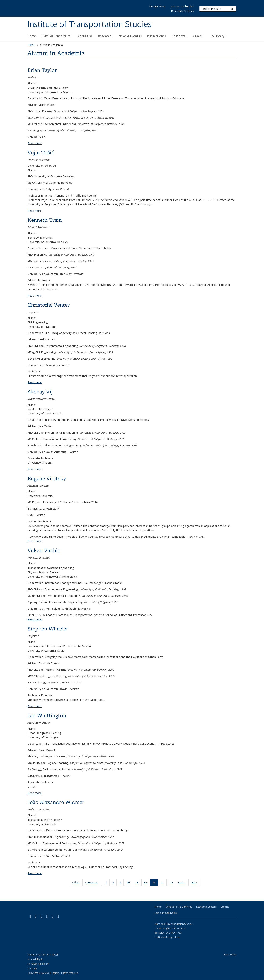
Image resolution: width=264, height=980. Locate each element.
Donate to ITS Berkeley (179, 907)
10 (129, 883)
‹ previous (92, 883)
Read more (35, 143)
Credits (225, 907)
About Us (85, 36)
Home (32, 36)
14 (164, 883)
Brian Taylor (42, 70)
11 (138, 883)
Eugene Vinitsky (47, 478)
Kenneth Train (45, 220)
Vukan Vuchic (44, 550)
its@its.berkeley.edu (167, 937)
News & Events (130, 36)
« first (77, 883)
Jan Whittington (47, 715)
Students (179, 36)
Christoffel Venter (49, 305)
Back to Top (230, 954)
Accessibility (35, 959)
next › (183, 883)
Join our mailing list (182, 6)
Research (106, 36)
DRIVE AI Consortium (57, 36)
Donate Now (157, 6)
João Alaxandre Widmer (56, 802)
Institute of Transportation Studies (90, 24)
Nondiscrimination (38, 964)
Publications (157, 36)
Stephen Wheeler (48, 629)
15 (172, 883)
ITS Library (218, 36)
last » (195, 883)
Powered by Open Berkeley (43, 955)
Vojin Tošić (41, 152)
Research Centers (182, 11)
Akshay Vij (40, 391)
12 (147, 883)
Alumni (198, 36)
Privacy (32, 968)
